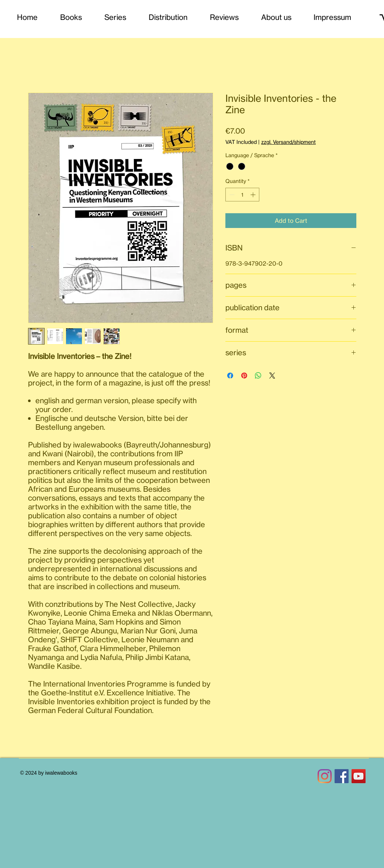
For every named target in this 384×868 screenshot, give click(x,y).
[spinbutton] (242, 195)
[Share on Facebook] (230, 376)
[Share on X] (272, 376)
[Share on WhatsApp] (258, 376)
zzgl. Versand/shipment (288, 142)
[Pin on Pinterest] (244, 376)
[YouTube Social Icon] (359, 776)
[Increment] (254, 195)
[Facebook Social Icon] (342, 776)
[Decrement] (231, 195)
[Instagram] (325, 776)
